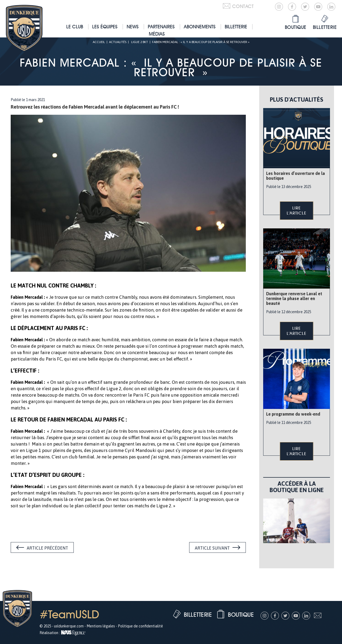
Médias (157, 34)
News (133, 27)
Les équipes (105, 27)
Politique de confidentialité (140, 626)
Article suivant (212, 548)
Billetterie (236, 27)
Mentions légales (101, 626)
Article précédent (47, 548)
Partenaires (161, 27)
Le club (75, 27)
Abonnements (200, 27)
